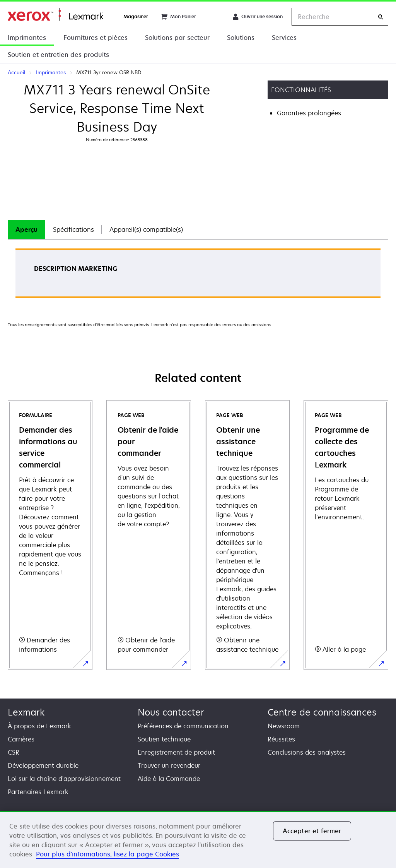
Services (284, 38)
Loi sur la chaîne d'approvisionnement (64, 779)
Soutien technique (164, 739)
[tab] (26, 230)
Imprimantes (27, 38)
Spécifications (73, 229)
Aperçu (26, 229)
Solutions (241, 38)
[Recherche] (381, 17)
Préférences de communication (183, 726)
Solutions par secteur (177, 38)
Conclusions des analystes (307, 752)
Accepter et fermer (312, 831)
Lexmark (26, 712)
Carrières (21, 739)
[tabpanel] (198, 276)
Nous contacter (171, 712)
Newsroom (284, 726)
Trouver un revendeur (169, 765)
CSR (14, 752)
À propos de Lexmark (39, 726)
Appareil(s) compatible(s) (146, 229)
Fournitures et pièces (96, 38)
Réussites (281, 739)
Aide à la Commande (169, 779)
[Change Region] (214, 17)
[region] (198, 839)
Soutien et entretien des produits (58, 55)
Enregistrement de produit (176, 752)
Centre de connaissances (322, 712)
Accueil (55, 15)
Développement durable (43, 765)
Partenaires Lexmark (38, 792)
